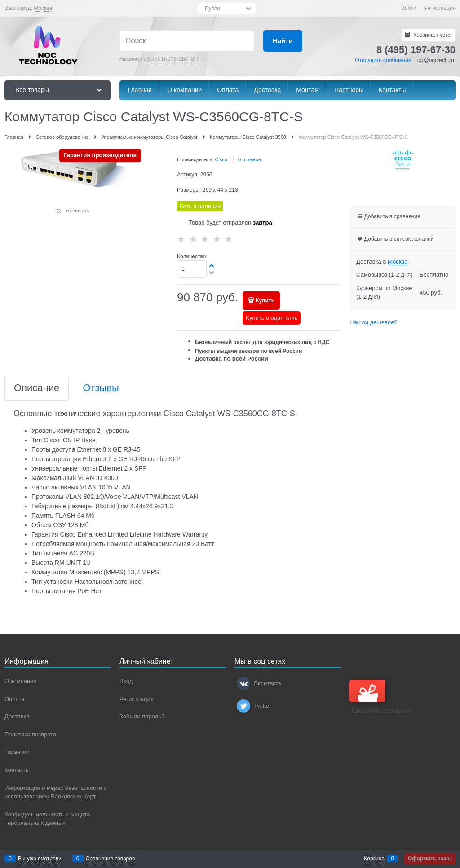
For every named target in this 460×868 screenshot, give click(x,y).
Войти (409, 8)
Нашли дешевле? (374, 322)
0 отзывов (250, 159)
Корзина (374, 859)
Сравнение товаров (111, 859)
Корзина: (431, 35)
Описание (37, 388)
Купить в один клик (271, 318)
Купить (265, 300)
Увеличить (77, 211)
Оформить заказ (430, 859)
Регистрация (440, 8)
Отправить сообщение (383, 60)
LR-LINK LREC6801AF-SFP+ (173, 59)
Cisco (221, 159)
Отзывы (101, 388)
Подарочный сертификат (381, 697)
